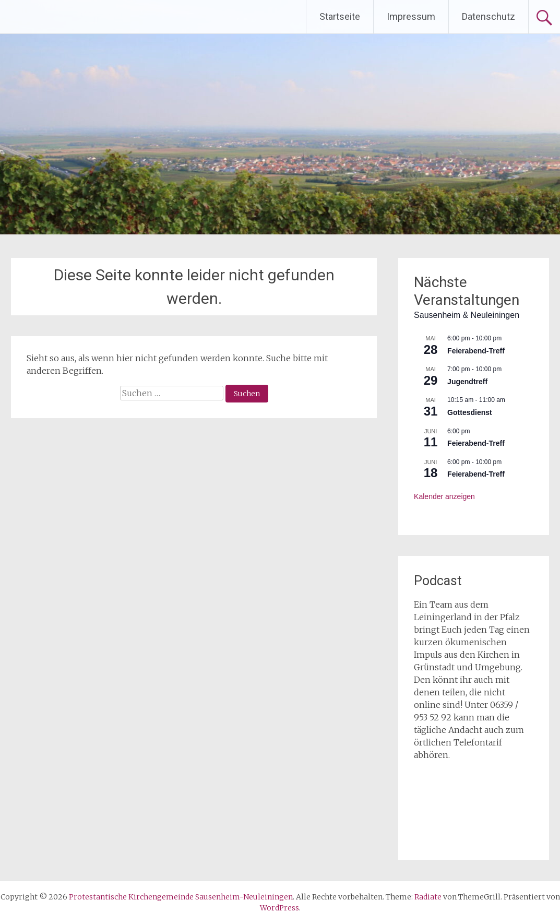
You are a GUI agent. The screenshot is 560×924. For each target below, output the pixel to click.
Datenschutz (488, 16)
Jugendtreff (467, 382)
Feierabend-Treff (476, 351)
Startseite (340, 16)
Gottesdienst (470, 412)
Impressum (411, 16)
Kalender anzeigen (444, 496)
